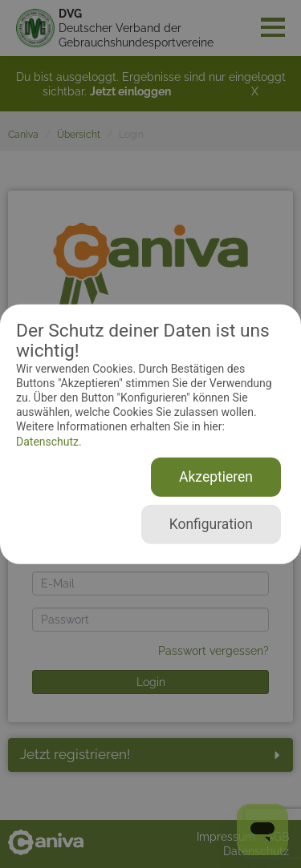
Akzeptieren (216, 477)
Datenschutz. (49, 441)
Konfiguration (211, 524)
